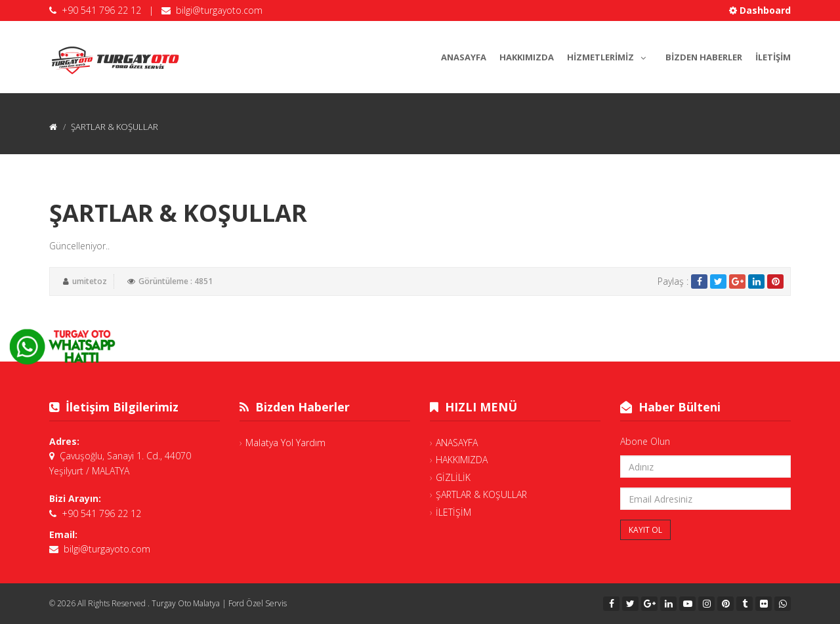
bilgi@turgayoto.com (219, 10)
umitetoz (90, 281)
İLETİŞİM (773, 57)
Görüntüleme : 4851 (176, 281)
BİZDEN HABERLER (704, 57)
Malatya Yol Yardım (285, 443)
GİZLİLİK (453, 477)
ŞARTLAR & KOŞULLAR (481, 494)
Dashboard (760, 10)
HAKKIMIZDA (527, 57)
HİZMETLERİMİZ (610, 55)
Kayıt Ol (645, 530)
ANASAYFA (464, 57)
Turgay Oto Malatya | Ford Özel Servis (219, 603)
